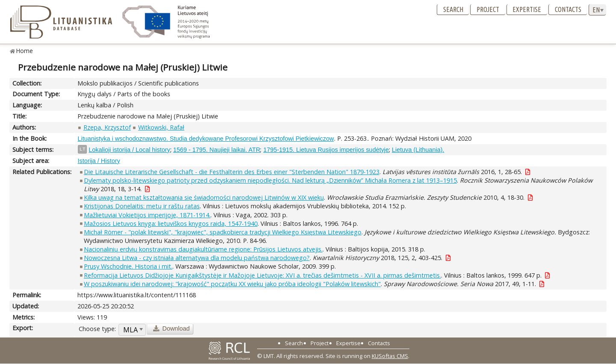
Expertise (527, 9)
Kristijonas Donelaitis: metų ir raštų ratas (142, 206)
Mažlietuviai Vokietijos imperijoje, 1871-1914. (147, 215)
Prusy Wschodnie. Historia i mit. (128, 266)
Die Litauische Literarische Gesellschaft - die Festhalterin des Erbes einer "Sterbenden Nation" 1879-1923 (232, 172)
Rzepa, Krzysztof (107, 127)
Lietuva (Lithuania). (418, 150)
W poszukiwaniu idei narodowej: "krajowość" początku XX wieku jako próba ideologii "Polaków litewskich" (232, 284)
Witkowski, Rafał (161, 127)
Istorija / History (99, 161)
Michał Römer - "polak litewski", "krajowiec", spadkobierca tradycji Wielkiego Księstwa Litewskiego (223, 232)
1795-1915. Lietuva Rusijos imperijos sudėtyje (326, 150)
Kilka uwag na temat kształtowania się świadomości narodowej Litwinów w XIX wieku (204, 197)
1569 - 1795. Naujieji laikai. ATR (217, 150)
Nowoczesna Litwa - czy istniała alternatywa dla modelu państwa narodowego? (197, 258)
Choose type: (97, 329)
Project (488, 9)
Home (25, 51)
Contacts (568, 9)
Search (453, 9)
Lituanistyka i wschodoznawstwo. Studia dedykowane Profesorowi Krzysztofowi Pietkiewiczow (206, 139)
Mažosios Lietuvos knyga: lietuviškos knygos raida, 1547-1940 (171, 223)
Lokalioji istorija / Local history (129, 150)
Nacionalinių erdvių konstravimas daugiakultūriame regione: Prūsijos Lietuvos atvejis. (203, 249)
